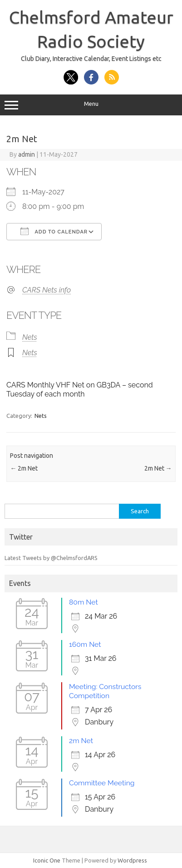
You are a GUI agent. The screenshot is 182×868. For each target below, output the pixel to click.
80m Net (84, 602)
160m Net (85, 644)
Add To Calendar (54, 231)
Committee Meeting (102, 783)
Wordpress (132, 860)
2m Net (24, 468)
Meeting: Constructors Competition (105, 691)
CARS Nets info (47, 290)
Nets (30, 337)
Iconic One (47, 860)
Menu (91, 105)
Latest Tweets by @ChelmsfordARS (51, 558)
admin (27, 154)
